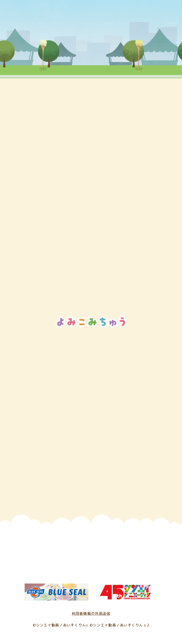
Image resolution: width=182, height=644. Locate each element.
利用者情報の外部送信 (91, 613)
